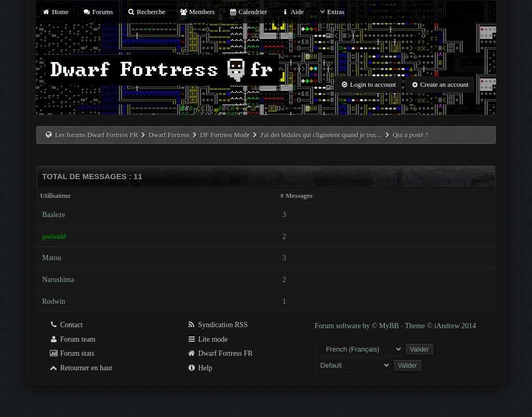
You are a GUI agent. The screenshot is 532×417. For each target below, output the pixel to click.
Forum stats (71, 353)
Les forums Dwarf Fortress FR (97, 135)
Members (197, 12)
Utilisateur (55, 196)
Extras (331, 12)
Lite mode (208, 339)
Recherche (147, 12)
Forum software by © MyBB (358, 326)
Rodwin (54, 301)
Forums (98, 12)
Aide (292, 12)
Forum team (72, 339)
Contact (66, 325)
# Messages (297, 196)
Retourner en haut (81, 368)
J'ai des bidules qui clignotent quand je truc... (321, 135)
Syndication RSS (217, 325)
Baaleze (54, 215)
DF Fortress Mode (225, 135)
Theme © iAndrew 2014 (440, 326)
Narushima (58, 280)
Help (200, 368)
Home (55, 12)
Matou (52, 258)
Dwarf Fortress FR (220, 353)
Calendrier (248, 12)
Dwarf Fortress (169, 135)
